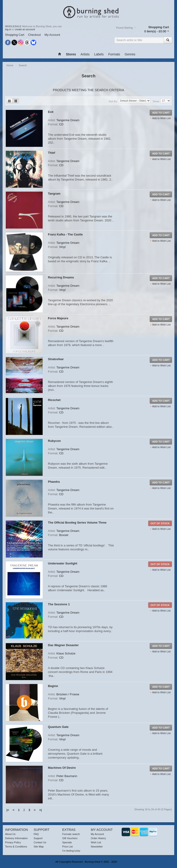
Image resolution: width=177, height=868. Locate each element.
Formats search (71, 834)
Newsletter (97, 847)
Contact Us (40, 842)
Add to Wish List (161, 118)
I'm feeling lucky (71, 851)
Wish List (96, 842)
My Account (52, 35)
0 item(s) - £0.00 (155, 31)
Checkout (34, 35)
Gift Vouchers (70, 838)
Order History (98, 838)
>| (40, 810)
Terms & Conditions (16, 847)
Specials (67, 842)
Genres (130, 54)
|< (8, 810)
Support (38, 838)
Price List (67, 847)
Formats (114, 54)
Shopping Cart (15, 35)
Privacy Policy (13, 842)
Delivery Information (16, 838)
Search (23, 65)
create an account (25, 29)
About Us (10, 834)
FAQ (36, 834)
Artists (85, 54)
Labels (99, 54)
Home (10, 65)
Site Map (39, 847)
